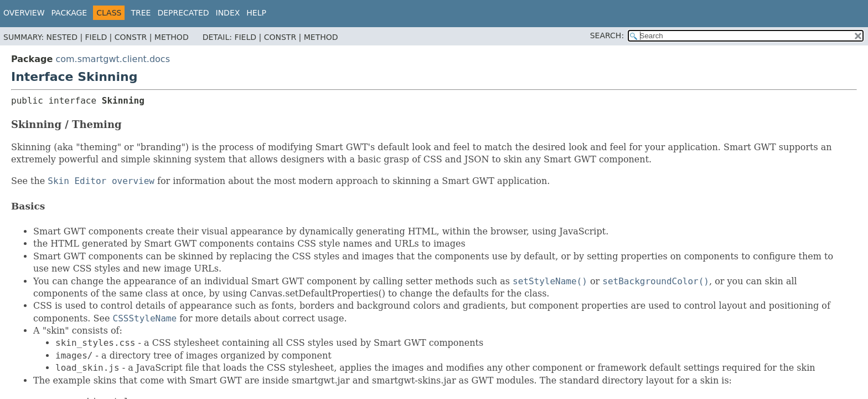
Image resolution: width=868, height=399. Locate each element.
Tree (141, 13)
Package (69, 13)
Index (228, 13)
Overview (24, 13)
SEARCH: (607, 35)
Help (256, 13)
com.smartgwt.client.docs (113, 59)
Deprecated (183, 13)
